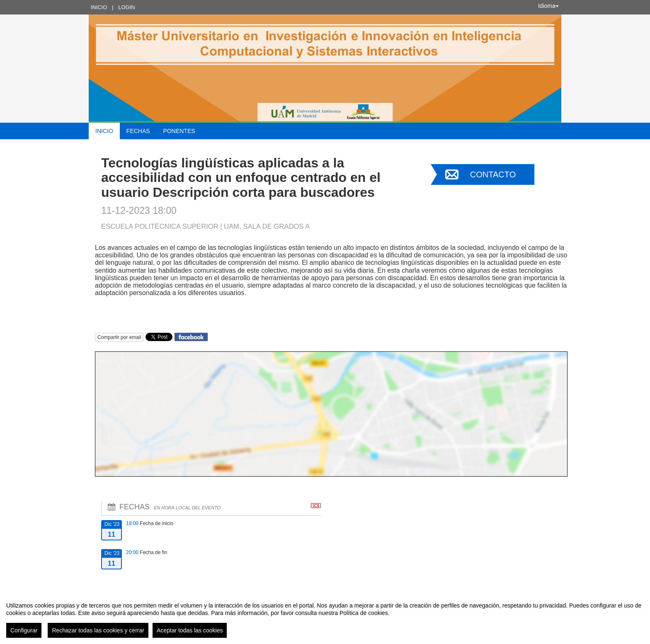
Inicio (99, 7)
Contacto (493, 174)
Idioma (548, 6)
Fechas (138, 131)
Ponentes (179, 131)
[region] (325, 617)
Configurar (24, 630)
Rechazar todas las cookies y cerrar (98, 630)
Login (126, 7)
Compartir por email (119, 337)
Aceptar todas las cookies (190, 630)
